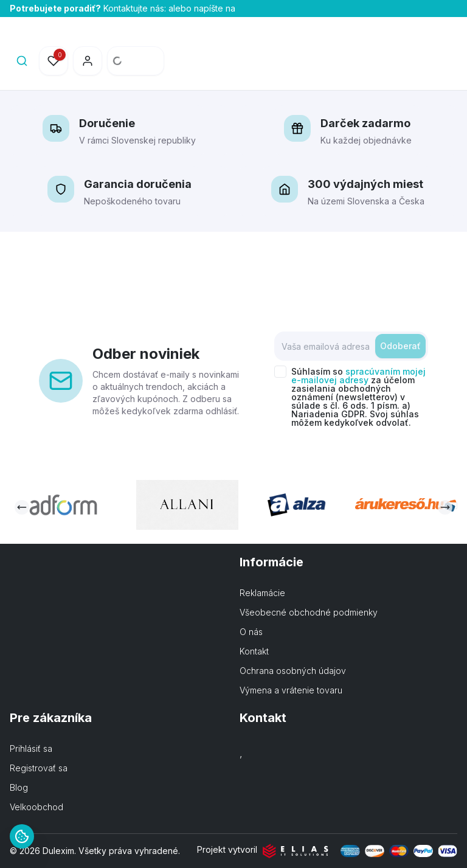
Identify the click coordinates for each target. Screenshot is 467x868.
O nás (251, 632)
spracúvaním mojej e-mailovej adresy (358, 376)
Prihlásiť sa (31, 748)
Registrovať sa (39, 768)
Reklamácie (262, 593)
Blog (19, 787)
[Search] (22, 61)
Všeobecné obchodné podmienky (309, 612)
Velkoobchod (36, 807)
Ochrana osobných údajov (293, 671)
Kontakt (254, 651)
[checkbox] (280, 372)
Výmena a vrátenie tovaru (291, 690)
